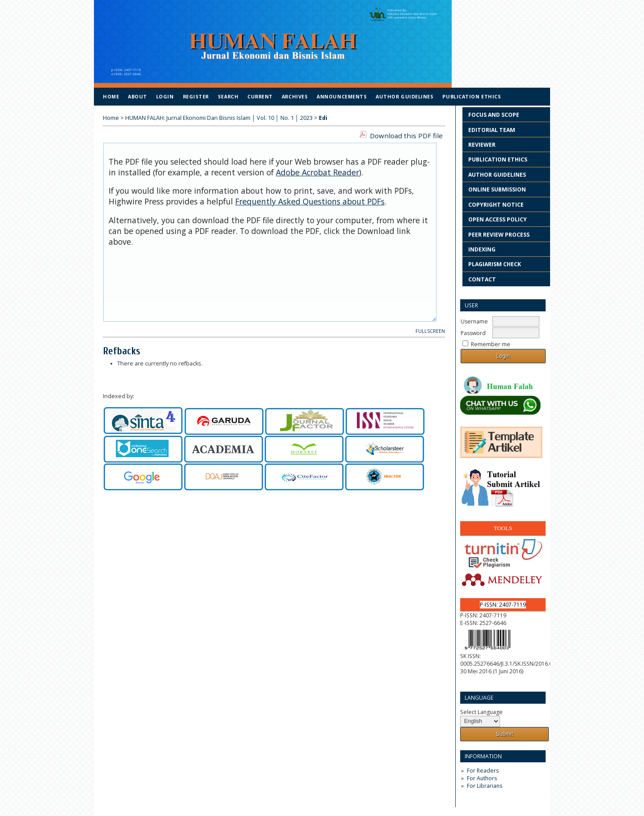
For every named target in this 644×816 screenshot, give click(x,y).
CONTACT (482, 279)
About (138, 96)
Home (111, 96)
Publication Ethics (472, 96)
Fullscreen (430, 331)
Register (196, 96)
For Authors (482, 778)
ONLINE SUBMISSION (497, 189)
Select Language (481, 712)
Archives (295, 96)
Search (228, 96)
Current (260, 96)
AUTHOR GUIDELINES (497, 175)
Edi (323, 118)
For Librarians (485, 786)
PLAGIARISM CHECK (495, 264)
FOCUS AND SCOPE (494, 115)
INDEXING (482, 249)
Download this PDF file (406, 136)
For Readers (483, 771)
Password (473, 333)
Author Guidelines (405, 96)
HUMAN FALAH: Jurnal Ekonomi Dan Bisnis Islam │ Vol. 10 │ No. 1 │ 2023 (219, 118)
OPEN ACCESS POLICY (498, 219)
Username (474, 321)
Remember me (491, 344)
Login (165, 96)
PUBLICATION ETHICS (498, 159)
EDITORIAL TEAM (492, 130)
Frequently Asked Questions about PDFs (310, 201)
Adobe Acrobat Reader (318, 172)
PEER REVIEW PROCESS (499, 235)
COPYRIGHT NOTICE (496, 205)
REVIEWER (482, 145)
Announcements (342, 96)
